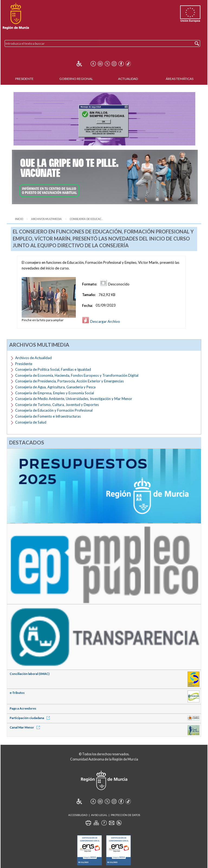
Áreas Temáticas (180, 79)
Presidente (24, 79)
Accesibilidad (78, 815)
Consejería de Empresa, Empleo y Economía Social (55, 393)
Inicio (19, 219)
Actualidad (128, 79)
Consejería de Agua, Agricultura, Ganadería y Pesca (55, 387)
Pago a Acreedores (23, 708)
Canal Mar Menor (26, 727)
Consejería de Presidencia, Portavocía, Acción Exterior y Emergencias (69, 381)
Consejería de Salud (31, 422)
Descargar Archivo (101, 321)
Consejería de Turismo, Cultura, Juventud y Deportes (57, 405)
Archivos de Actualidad (33, 358)
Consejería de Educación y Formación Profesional (54, 410)
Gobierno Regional (76, 79)
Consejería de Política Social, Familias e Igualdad (53, 369)
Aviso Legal (99, 815)
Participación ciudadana (31, 718)
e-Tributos (17, 693)
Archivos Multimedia (46, 219)
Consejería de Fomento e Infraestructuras (48, 416)
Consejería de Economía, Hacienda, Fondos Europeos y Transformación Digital (77, 375)
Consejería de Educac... (86, 219)
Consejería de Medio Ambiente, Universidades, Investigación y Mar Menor (74, 399)
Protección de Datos (125, 815)
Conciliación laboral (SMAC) (30, 674)
